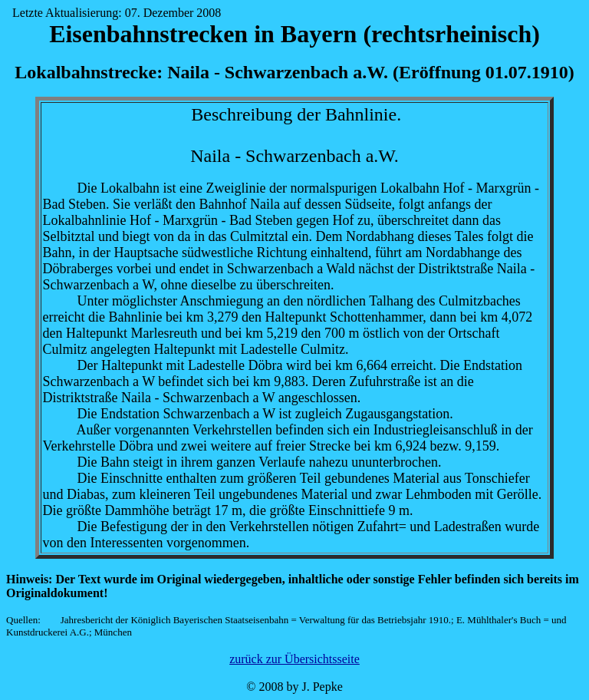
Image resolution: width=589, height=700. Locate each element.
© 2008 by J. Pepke (294, 687)
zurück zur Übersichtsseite (294, 659)
